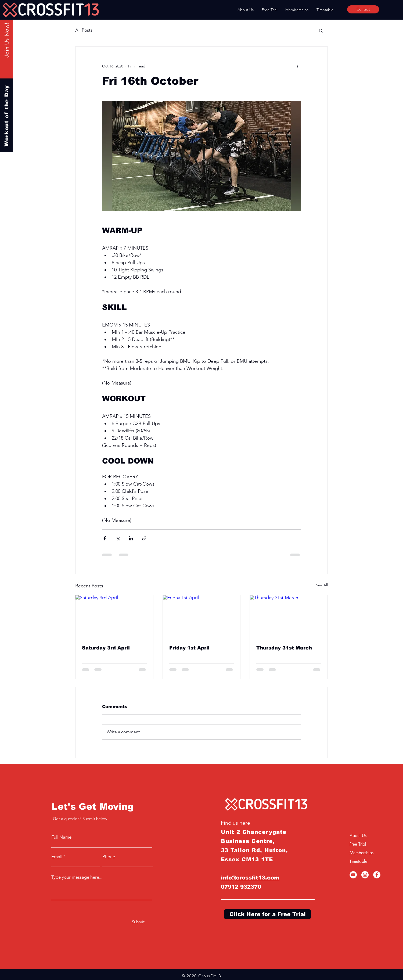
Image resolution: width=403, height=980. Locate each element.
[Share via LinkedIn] (131, 538)
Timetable (358, 861)
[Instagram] (365, 875)
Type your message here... (77, 877)
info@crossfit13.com (250, 878)
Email (57, 857)
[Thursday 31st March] (289, 617)
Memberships (361, 853)
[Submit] (138, 922)
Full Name (61, 837)
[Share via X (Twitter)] (118, 538)
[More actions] (298, 66)
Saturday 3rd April (106, 648)
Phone (109, 857)
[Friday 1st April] (202, 617)
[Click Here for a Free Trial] (267, 914)
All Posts (84, 30)
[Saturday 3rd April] (114, 617)
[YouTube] (353, 875)
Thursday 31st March (284, 648)
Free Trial (358, 844)
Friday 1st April (189, 648)
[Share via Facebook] (105, 538)
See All (322, 585)
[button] (321, 30)
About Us (358, 836)
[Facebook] (377, 875)
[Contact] (363, 9)
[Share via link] (144, 538)
